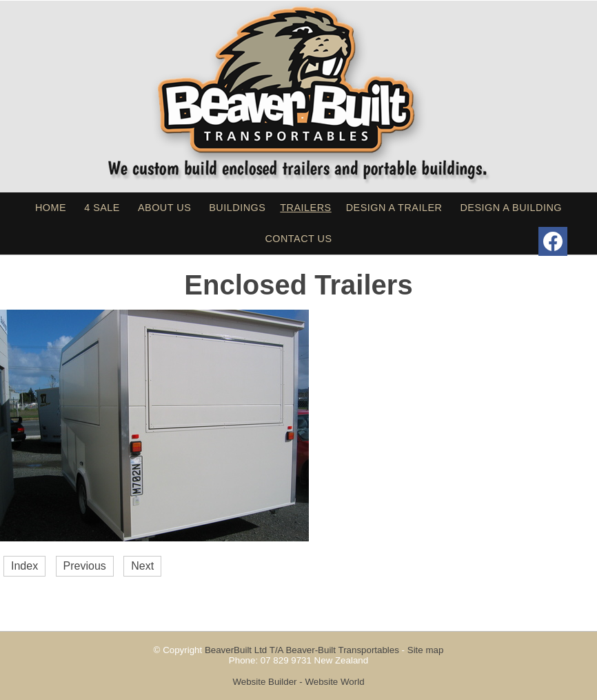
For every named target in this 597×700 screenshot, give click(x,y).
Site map (426, 650)
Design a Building (511, 208)
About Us (164, 208)
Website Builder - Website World (298, 682)
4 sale (102, 208)
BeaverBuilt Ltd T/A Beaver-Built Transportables (302, 650)
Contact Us (298, 239)
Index (24, 566)
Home (51, 208)
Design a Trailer (394, 208)
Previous (85, 566)
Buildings (237, 208)
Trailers (305, 208)
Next (142, 566)
